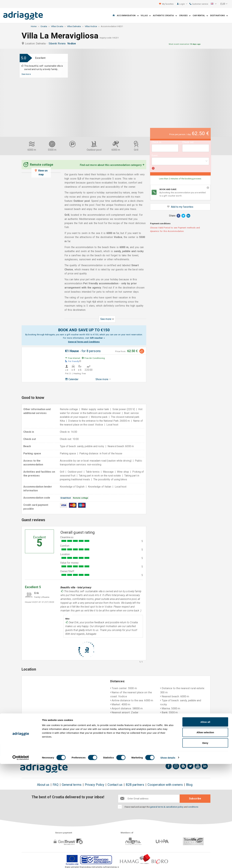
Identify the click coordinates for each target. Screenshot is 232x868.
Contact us (115, 785)
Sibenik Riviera (58, 44)
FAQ (55, 785)
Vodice (72, 44)
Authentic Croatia (165, 16)
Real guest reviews (192, 750)
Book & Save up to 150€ (41, 750)
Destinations (219, 16)
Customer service (199, 4)
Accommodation (128, 16)
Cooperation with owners (165, 785)
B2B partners (135, 785)
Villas (146, 16)
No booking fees (78, 750)
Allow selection (205, 837)
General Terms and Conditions (84, 342)
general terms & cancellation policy (167, 807)
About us (43, 785)
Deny (205, 847)
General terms (72, 785)
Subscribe (195, 799)
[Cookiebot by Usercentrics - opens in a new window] (21, 862)
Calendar (72, 379)
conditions (193, 807)
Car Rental (200, 16)
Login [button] (183, 4)
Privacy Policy (94, 785)
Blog (189, 785)
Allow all (205, 826)
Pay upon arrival (154, 750)
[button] (214, 4)
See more (26, 74)
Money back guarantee (116, 750)
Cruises (185, 16)
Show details (168, 862)
